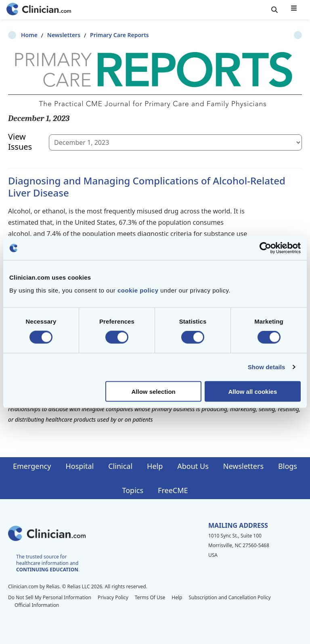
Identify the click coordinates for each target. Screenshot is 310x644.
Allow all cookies (252, 391)
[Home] (39, 10)
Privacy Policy (113, 597)
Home (16, 35)
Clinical (120, 466)
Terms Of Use (150, 597)
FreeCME (173, 490)
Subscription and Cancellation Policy (229, 597)
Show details (267, 367)
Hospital (80, 466)
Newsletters (51, 35)
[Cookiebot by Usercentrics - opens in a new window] (265, 248)
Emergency (32, 466)
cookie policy (138, 290)
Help (155, 466)
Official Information (37, 605)
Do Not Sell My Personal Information (50, 597)
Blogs (288, 466)
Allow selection (154, 391)
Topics (133, 490)
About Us (193, 466)
